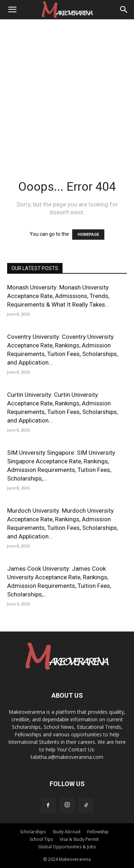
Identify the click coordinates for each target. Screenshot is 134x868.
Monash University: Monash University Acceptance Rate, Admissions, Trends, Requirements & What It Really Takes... (58, 296)
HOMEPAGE (88, 235)
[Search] (124, 10)
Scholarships (33, 832)
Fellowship (98, 832)
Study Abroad (66, 832)
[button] (12, 10)
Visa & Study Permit (79, 839)
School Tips (41, 839)
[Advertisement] (67, 90)
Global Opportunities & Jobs (67, 847)
